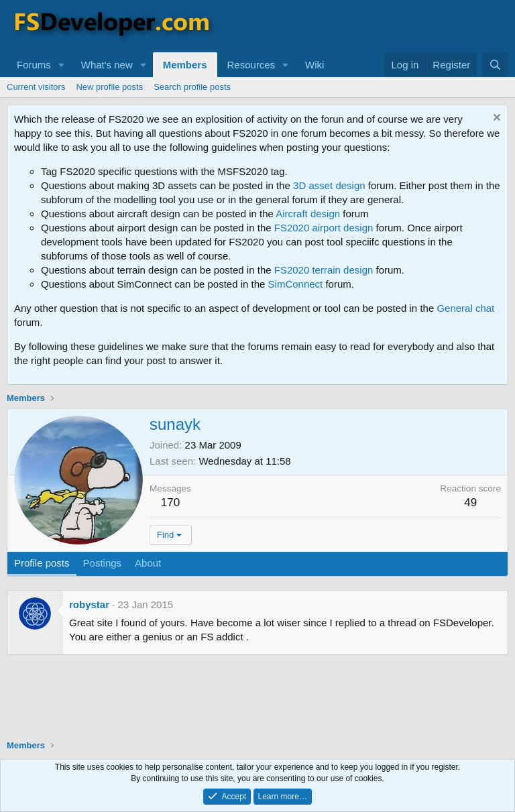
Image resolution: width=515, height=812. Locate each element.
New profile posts (109, 87)
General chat (465, 308)
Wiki (314, 65)
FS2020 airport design (324, 228)
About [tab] (148, 563)
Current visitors (36, 87)
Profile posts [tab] (42, 563)
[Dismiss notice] (495, 119)
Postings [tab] (103, 563)
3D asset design (329, 185)
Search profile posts (192, 87)
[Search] (495, 65)
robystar (89, 604)
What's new (107, 65)
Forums (34, 65)
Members (185, 65)
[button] (62, 65)
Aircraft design (308, 214)
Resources (251, 65)
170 (170, 503)
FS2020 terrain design (324, 270)
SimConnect (296, 284)
